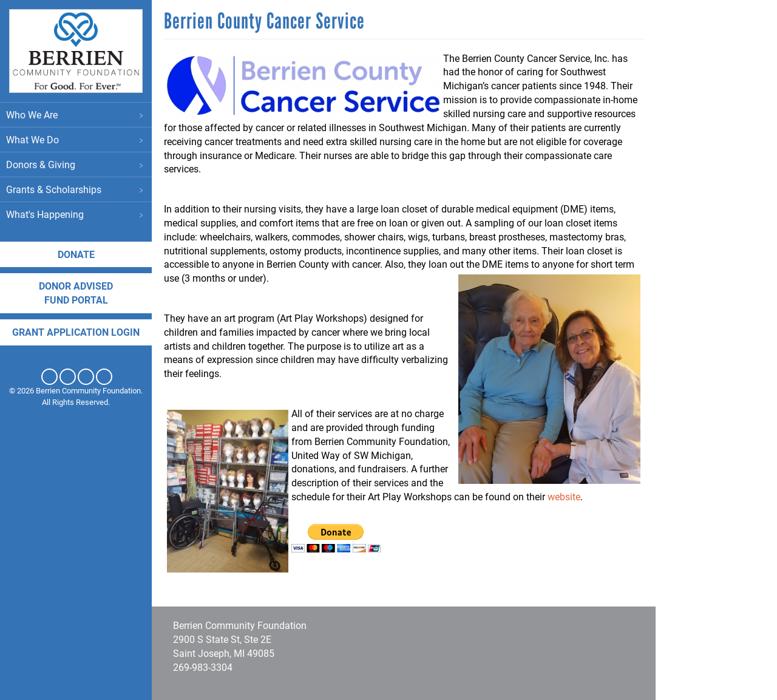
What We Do (76, 139)
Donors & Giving (76, 164)
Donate (76, 254)
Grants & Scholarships (76, 189)
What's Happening (76, 214)
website (564, 496)
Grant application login (76, 332)
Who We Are (76, 114)
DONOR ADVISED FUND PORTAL (76, 293)
